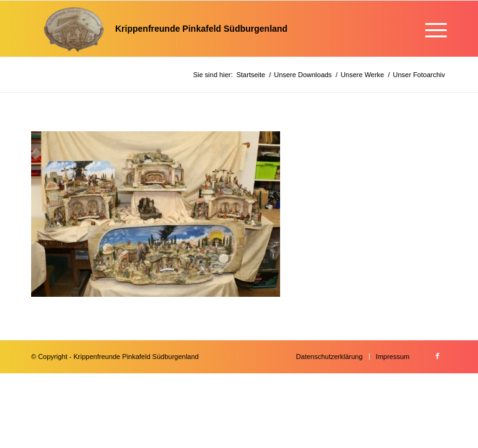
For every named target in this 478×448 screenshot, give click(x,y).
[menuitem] (430, 29)
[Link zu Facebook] (438, 356)
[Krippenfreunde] (159, 29)
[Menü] (430, 29)
